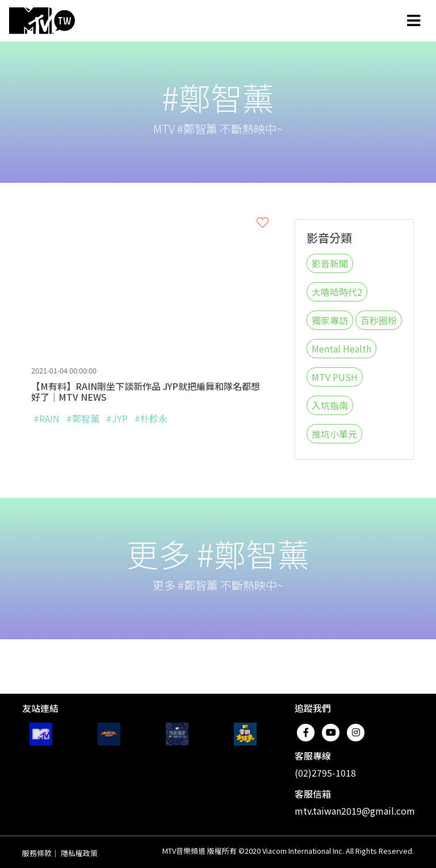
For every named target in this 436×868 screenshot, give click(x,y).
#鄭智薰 (83, 418)
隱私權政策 (79, 853)
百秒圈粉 (379, 320)
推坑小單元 (334, 434)
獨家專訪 (330, 320)
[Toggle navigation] (414, 20)
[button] (263, 223)
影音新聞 (330, 263)
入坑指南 (330, 405)
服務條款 (37, 853)
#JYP (117, 418)
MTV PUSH (335, 377)
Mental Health (341, 349)
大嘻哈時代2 (337, 292)
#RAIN (47, 418)
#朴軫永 (151, 418)
